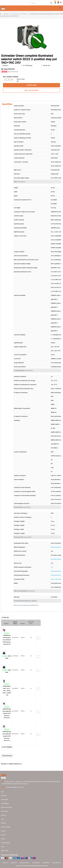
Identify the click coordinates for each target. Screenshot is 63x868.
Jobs (2, 819)
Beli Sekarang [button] (31, 90)
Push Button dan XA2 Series (19, 14)
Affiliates (4, 823)
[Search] (31, 612)
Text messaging (5, 843)
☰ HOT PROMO (7, 747)
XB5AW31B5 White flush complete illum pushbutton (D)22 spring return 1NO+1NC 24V (7, 713)
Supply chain (5, 851)
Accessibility (46, 863)
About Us (5, 863)
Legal (3, 847)
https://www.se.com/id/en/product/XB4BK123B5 (26, 605)
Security (3, 835)
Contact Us (14, 863)
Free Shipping (5, 803)
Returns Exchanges (6, 807)
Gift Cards (4, 796)
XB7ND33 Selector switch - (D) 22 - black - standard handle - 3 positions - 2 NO (7, 691)
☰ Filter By (5, 617)
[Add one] (12, 80)
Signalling (6, 14)
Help (2, 792)
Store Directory (56, 863)
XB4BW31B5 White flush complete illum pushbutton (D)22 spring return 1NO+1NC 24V (7, 736)
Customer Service (25, 863)
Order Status (5, 799)
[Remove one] (5, 80)
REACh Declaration (57, 547)
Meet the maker (6, 827)
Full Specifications (7, 756)
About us (4, 815)
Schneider (7, 633)
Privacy (3, 839)
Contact (3, 831)
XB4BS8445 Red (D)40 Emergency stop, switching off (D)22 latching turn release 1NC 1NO (7, 640)
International (5, 811)
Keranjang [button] (32, 85)
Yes (52, 567)
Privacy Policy (36, 863)
